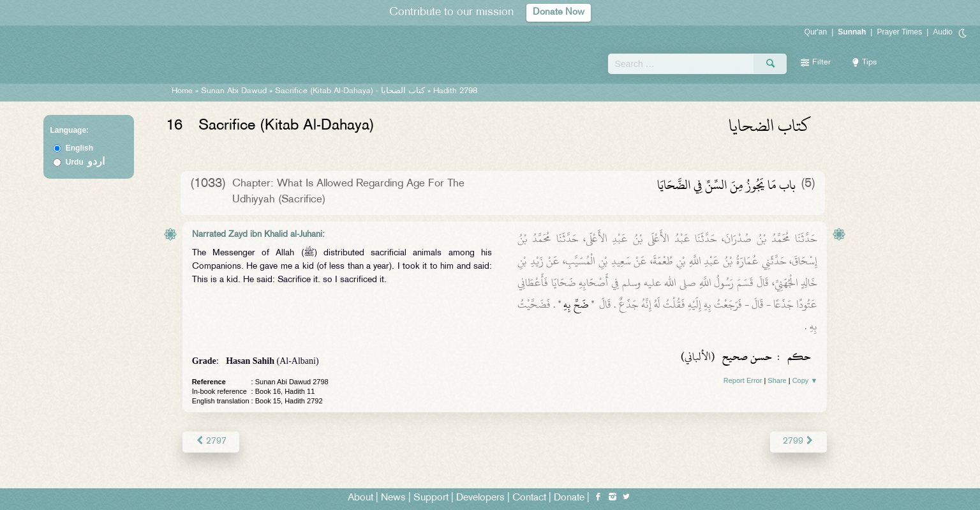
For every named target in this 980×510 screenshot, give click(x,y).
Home (182, 91)
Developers (480, 498)
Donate (569, 498)
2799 (798, 441)
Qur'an (816, 32)
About (360, 498)
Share (777, 380)
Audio (943, 32)
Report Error (743, 380)
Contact (529, 498)
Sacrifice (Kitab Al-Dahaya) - (351, 91)
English (79, 148)
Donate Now (559, 12)
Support (431, 498)
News (393, 498)
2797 (211, 441)
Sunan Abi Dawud (234, 91)
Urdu (85, 162)
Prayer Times (899, 32)
